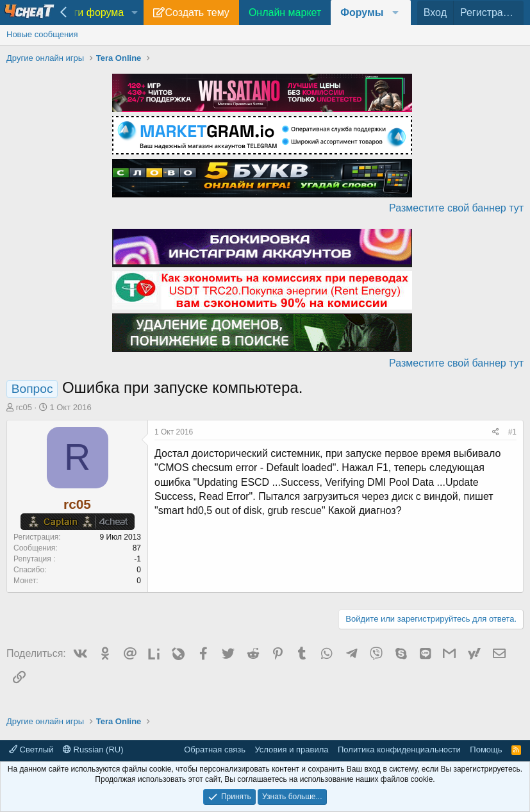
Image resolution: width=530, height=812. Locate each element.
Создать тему (197, 12)
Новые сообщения (42, 34)
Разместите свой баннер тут (456, 208)
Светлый (31, 750)
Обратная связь (215, 750)
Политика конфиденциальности (399, 750)
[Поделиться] (496, 432)
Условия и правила (291, 750)
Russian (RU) (93, 750)
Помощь (486, 750)
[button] (134, 13)
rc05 (24, 407)
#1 (512, 432)
